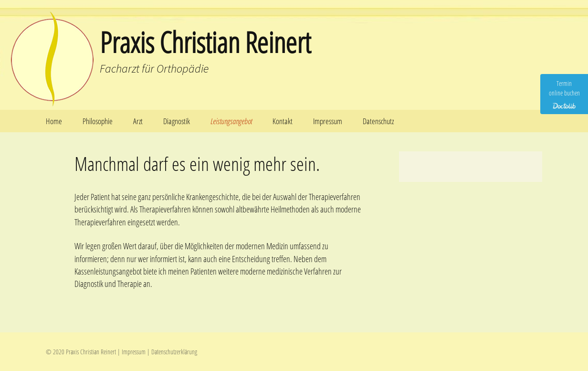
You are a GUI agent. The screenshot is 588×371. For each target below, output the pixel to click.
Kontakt (283, 121)
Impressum (328, 121)
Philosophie (98, 121)
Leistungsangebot (231, 121)
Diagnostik (177, 121)
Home (54, 121)
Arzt (138, 121)
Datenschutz (378, 121)
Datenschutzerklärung (174, 352)
